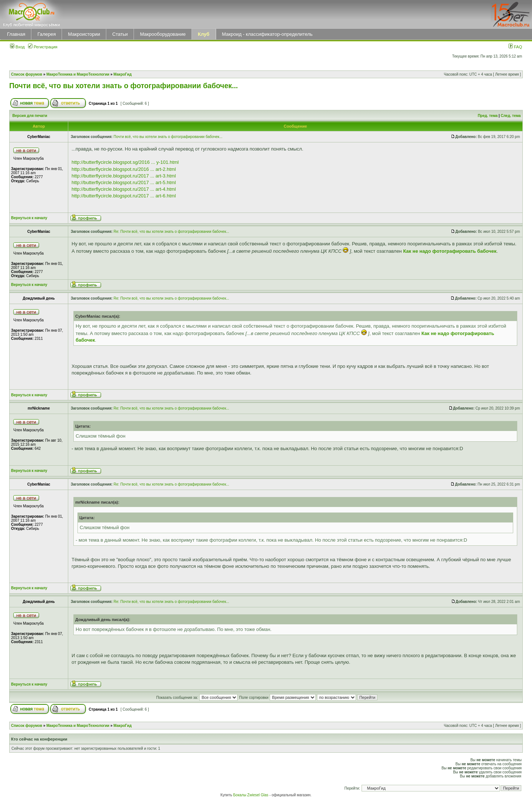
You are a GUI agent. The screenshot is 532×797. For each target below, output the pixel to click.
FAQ (515, 47)
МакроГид (123, 74)
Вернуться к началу (29, 218)
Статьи (120, 34)
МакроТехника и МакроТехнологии (78, 74)
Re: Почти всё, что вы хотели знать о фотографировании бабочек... (171, 232)
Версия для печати (30, 116)
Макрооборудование (163, 34)
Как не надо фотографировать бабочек (450, 251)
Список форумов (27, 74)
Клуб (203, 34)
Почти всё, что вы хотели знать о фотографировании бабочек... (124, 86)
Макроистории (84, 34)
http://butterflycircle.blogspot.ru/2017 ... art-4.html (124, 189)
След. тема (511, 116)
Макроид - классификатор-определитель (267, 34)
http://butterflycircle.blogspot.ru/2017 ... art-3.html (124, 176)
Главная (16, 34)
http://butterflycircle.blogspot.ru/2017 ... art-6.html (124, 196)
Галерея (46, 34)
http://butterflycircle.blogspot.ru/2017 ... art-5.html (124, 182)
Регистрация (43, 47)
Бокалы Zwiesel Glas (251, 795)
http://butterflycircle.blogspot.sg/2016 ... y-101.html (125, 162)
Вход (17, 47)
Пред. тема (488, 116)
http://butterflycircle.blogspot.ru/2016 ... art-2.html (124, 169)
